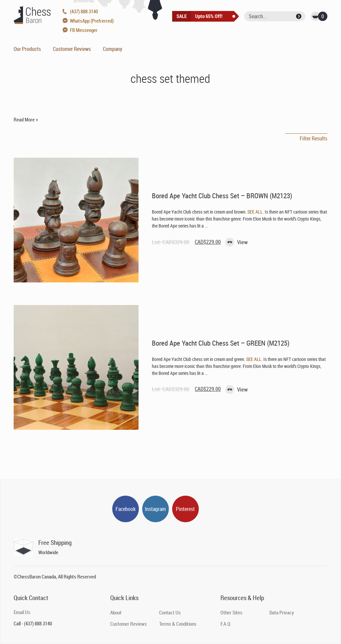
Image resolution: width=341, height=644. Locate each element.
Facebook (126, 509)
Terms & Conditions (178, 624)
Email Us (22, 612)
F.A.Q (225, 624)
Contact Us (170, 612)
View (242, 242)
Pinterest (185, 509)
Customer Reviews (72, 49)
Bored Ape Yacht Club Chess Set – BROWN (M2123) (222, 196)
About (116, 612)
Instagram (155, 509)
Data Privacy (282, 612)
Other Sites (231, 612)
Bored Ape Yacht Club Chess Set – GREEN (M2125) (221, 343)
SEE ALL (255, 212)
